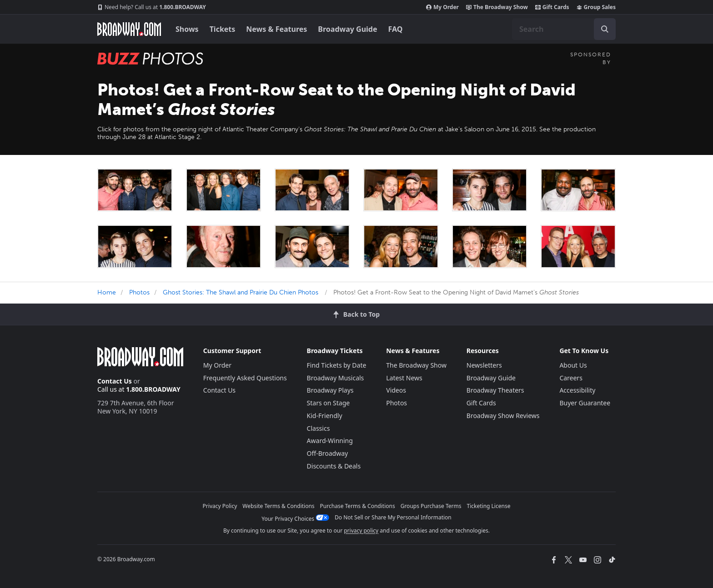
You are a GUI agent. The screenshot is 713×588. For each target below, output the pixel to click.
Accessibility (577, 390)
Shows (187, 29)
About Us (573, 365)
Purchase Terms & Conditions (358, 506)
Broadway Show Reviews (503, 416)
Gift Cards (552, 7)
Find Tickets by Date (337, 365)
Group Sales (596, 7)
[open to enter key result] (605, 29)
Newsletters (484, 365)
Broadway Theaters (495, 390)
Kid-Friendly (325, 416)
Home (107, 292)
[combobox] (564, 29)
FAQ (396, 29)
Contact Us (115, 381)
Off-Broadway (328, 453)
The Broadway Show (497, 7)
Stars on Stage (329, 403)
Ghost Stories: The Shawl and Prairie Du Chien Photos (241, 292)
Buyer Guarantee (585, 403)
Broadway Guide (347, 29)
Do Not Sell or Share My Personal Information (393, 517)
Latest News (404, 378)
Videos (396, 390)
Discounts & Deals (334, 466)
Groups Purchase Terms (431, 506)
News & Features (276, 29)
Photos (139, 292)
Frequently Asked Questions (245, 378)
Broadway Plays (330, 390)
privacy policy (361, 531)
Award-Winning (330, 441)
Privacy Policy (220, 506)
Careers (571, 378)
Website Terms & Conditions (278, 506)
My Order (442, 7)
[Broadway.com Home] (129, 29)
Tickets (223, 29)
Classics (319, 428)
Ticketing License (489, 506)
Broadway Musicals (336, 378)
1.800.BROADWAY (152, 7)
